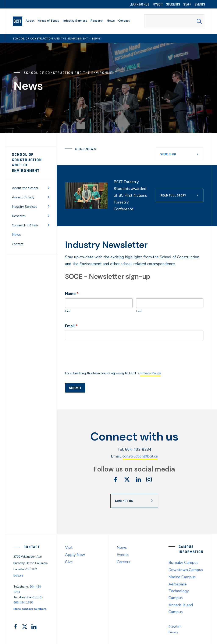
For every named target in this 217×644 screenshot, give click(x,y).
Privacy (173, 632)
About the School (25, 188)
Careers (123, 562)
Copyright (175, 626)
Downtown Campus (186, 570)
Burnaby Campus (183, 562)
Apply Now (75, 554)
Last (139, 311)
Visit (69, 547)
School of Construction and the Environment (27, 163)
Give (69, 562)
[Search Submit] (199, 21)
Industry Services (25, 207)
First (68, 311)
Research (19, 216)
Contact (18, 244)
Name (72, 293)
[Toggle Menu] (49, 188)
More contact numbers (30, 609)
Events (123, 554)
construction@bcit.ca (140, 456)
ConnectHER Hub (25, 225)
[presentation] (97, 355)
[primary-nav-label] (30, 21)
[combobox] (174, 21)
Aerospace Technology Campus (179, 591)
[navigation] (20, 21)
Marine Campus (182, 577)
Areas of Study (23, 197)
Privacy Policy (150, 373)
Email (71, 326)
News (122, 547)
